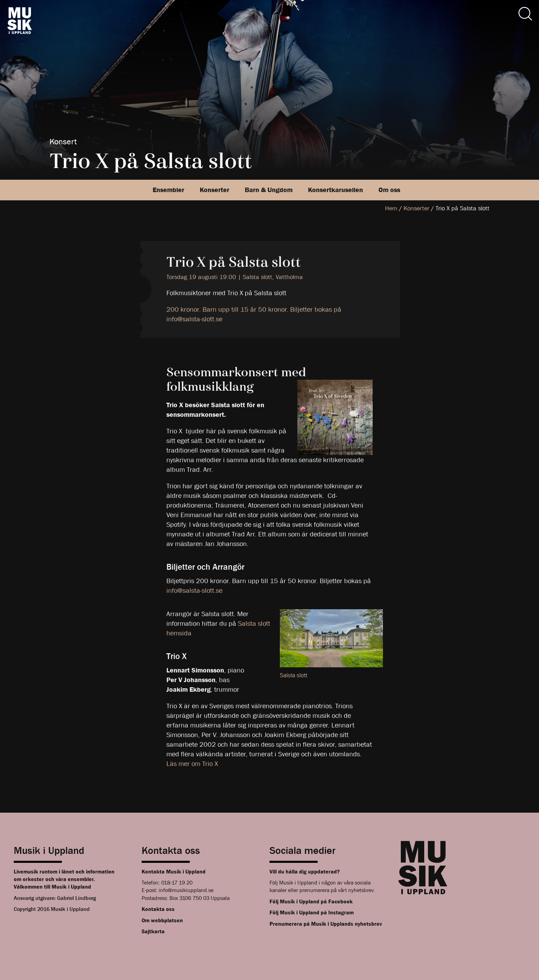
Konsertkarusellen (335, 190)
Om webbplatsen (162, 920)
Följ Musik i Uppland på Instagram (312, 912)
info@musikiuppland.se (186, 890)
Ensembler (168, 190)
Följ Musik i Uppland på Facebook (311, 901)
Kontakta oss (158, 909)
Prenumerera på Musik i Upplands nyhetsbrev (326, 924)
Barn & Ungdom (269, 190)
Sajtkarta (153, 931)
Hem (391, 208)
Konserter (214, 190)
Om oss (389, 190)
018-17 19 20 (177, 883)
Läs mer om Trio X (192, 764)
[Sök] (525, 14)
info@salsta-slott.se (194, 591)
